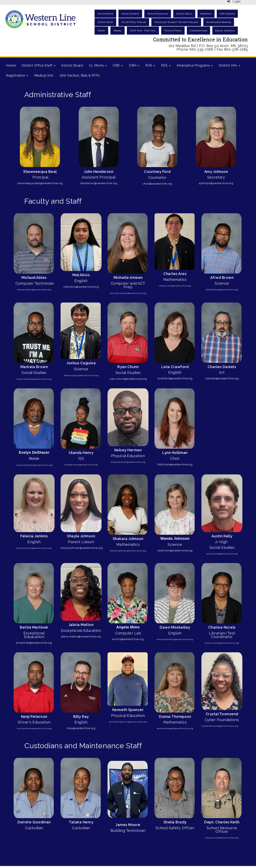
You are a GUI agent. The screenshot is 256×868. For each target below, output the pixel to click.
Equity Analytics (225, 31)
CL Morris (98, 65)
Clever (101, 31)
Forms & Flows (173, 31)
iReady (117, 31)
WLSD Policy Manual (134, 22)
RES (166, 65)
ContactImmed (198, 31)
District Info (230, 65)
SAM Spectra (227, 14)
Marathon (206, 14)
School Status (184, 14)
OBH (134, 65)
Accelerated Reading (219, 22)
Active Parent (105, 14)
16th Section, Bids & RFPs (80, 75)
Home (11, 65)
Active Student (130, 14)
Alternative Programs (195, 65)
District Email (105, 22)
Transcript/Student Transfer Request (176, 22)
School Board (72, 65)
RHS (150, 65)
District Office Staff (39, 65)
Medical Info (44, 75)
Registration (17, 75)
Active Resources (158, 14)
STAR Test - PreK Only (143, 31)
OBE (118, 65)
